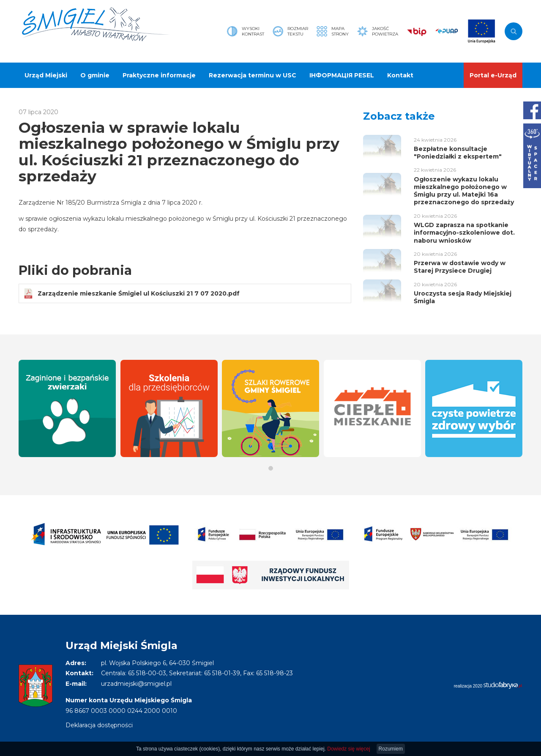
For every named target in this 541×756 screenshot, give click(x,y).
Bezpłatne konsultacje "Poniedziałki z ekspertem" (458, 153)
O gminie (95, 75)
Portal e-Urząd (493, 75)
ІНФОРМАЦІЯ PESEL (342, 75)
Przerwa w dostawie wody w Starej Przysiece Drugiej (460, 267)
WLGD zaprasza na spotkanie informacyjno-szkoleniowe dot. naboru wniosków (464, 233)
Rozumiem (391, 749)
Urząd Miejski (46, 75)
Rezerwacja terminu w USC (253, 75)
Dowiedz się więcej (348, 749)
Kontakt (400, 75)
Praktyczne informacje (159, 75)
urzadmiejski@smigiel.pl (136, 684)
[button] (271, 468)
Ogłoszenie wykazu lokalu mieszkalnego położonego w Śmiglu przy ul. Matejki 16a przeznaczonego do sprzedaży (464, 191)
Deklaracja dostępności (99, 725)
